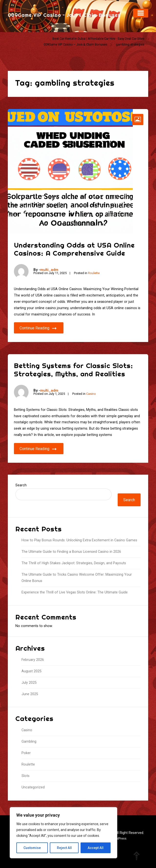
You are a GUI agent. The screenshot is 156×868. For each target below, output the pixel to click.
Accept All (96, 848)
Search (21, 485)
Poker (26, 753)
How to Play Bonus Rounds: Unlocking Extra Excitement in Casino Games (79, 540)
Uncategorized (33, 787)
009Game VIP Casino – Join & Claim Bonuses (64, 15)
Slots (26, 776)
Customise (32, 848)
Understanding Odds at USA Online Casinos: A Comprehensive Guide (74, 249)
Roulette (94, 273)
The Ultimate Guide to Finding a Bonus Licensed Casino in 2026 (71, 552)
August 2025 (31, 671)
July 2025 (29, 683)
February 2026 (33, 660)
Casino (91, 394)
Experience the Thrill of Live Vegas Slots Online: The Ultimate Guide (75, 592)
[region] (63, 833)
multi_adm (49, 270)
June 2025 (30, 694)
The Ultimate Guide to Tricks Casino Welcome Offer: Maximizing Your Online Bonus (77, 578)
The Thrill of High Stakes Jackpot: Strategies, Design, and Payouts (74, 563)
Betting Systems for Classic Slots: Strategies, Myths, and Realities (73, 370)
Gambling (29, 742)
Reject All (64, 848)
